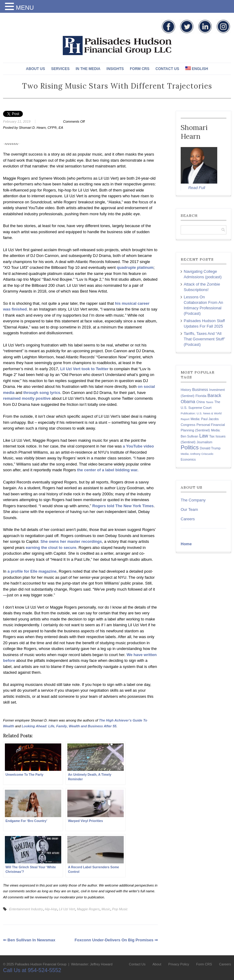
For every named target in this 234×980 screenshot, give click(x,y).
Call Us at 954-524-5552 (32, 970)
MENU (25, 8)
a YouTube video (138, 446)
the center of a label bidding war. (108, 470)
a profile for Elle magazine (32, 571)
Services (60, 69)
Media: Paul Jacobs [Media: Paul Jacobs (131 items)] (204, 419)
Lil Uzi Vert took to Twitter (84, 369)
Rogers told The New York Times (123, 506)
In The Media (88, 69)
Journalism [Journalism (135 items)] (204, 442)
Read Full (197, 188)
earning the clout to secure (51, 548)
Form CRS (140, 69)
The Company (193, 500)
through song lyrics (42, 393)
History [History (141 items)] (186, 390)
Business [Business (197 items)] (200, 390)
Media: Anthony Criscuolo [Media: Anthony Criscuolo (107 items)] (197, 454)
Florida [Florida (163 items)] (201, 396)
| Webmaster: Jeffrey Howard (90, 964)
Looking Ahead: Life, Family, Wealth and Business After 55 (69, 726)
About (157, 964)
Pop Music (120, 909)
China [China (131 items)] (200, 402)
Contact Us (167, 69)
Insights (115, 69)
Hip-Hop (51, 909)
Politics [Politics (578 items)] (190, 447)
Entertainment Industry (26, 909)
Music (106, 909)
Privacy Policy (179, 964)
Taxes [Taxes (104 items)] (209, 402)
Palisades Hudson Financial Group (41, 964)
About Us (35, 69)
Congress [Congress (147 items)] (188, 425)
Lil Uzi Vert (67, 909)
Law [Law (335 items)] (204, 436)
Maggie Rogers (88, 909)
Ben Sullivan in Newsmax (29, 940)
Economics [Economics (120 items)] (188, 460)
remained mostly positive (27, 398)
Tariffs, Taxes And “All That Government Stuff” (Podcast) (204, 339)
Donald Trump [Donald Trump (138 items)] (210, 448)
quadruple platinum (135, 267)
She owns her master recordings (71, 541)
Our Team (189, 509)
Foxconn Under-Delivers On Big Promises (116, 940)
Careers (188, 519)
